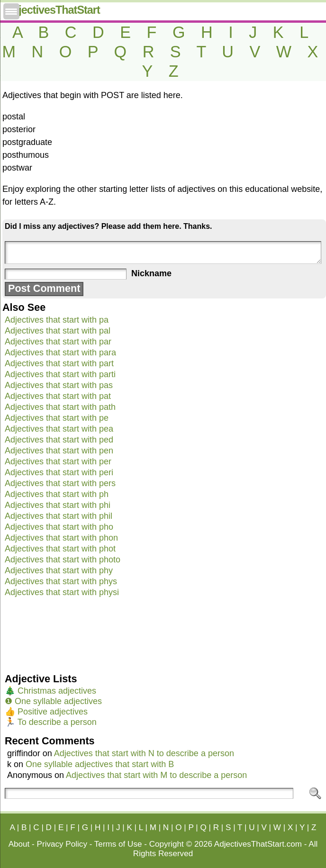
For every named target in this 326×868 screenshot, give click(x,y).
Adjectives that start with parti (60, 374)
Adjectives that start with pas (59, 385)
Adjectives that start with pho (59, 527)
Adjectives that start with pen (59, 451)
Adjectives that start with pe (57, 418)
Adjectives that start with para (60, 353)
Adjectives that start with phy (59, 570)
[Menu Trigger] (11, 11)
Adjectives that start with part (59, 363)
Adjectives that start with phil (59, 516)
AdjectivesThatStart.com (258, 844)
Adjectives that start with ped (59, 440)
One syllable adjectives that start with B (100, 764)
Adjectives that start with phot (60, 549)
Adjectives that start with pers (60, 483)
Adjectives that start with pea (59, 429)
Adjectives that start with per (58, 461)
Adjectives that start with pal (58, 331)
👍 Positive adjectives (46, 712)
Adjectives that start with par (58, 342)
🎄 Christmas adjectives (50, 691)
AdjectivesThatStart (52, 10)
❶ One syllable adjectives (53, 701)
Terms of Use (118, 844)
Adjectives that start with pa (57, 320)
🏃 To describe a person (51, 722)
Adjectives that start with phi (58, 505)
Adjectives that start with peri (59, 472)
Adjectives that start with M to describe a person (156, 775)
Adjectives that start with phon (61, 538)
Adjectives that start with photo (63, 560)
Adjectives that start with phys (61, 581)
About (19, 844)
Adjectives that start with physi (62, 592)
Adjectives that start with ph (57, 494)
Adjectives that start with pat (58, 396)
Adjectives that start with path (60, 407)
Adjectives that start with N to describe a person (144, 753)
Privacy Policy (62, 844)
